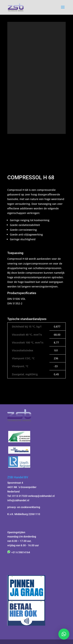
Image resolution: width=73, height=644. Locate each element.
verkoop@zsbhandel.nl (41, 496)
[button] (64, 634)
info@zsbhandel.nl (18, 500)
